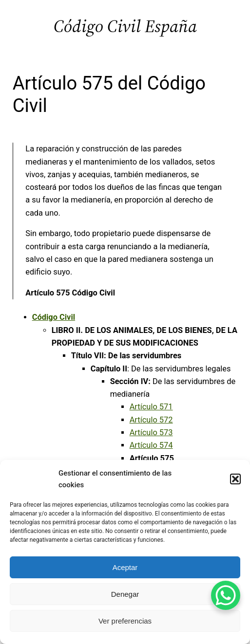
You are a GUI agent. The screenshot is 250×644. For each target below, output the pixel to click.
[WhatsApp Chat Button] (226, 595)
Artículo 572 (151, 420)
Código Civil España (125, 26)
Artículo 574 (151, 445)
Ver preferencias (125, 621)
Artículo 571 (151, 407)
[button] (235, 479)
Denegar (125, 594)
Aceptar (125, 567)
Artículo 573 (151, 432)
